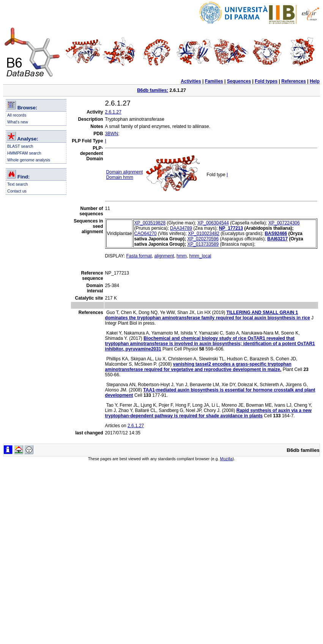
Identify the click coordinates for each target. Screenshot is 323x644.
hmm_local (200, 256)
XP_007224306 (284, 223)
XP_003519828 (150, 223)
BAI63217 (277, 239)
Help (315, 81)
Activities (191, 81)
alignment (164, 256)
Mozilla (226, 459)
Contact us (17, 191)
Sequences (239, 81)
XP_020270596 (203, 239)
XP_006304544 (213, 223)
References (294, 81)
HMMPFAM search (24, 153)
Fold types (266, 81)
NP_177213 (231, 228)
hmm (182, 256)
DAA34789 (181, 228)
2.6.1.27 (113, 112)
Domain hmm (120, 177)
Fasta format (139, 256)
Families (214, 81)
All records (17, 115)
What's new (18, 122)
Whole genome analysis (29, 160)
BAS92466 (276, 234)
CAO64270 (145, 234)
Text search (18, 184)
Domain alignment (125, 172)
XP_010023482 (204, 234)
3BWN (112, 134)
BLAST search (20, 146)
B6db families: (153, 90)
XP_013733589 (203, 244)
